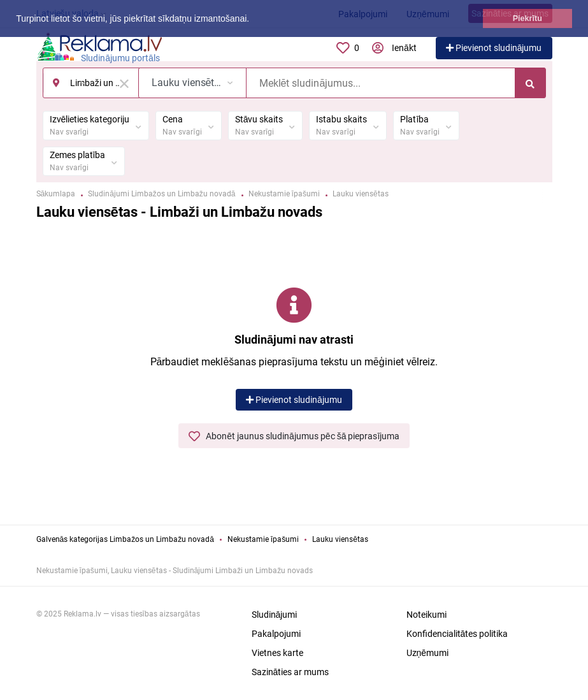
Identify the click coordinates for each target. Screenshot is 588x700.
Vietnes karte (277, 653)
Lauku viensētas (340, 539)
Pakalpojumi (276, 634)
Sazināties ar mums (290, 672)
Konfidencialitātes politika (457, 634)
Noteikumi (427, 615)
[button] (254, 20)
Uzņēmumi (428, 653)
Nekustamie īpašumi (263, 539)
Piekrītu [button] (527, 18)
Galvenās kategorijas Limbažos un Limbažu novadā (125, 539)
